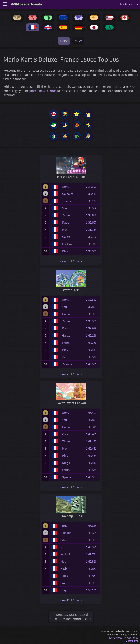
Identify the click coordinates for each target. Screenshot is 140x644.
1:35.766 (92, 237)
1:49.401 (92, 434)
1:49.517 (92, 463)
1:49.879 (92, 576)
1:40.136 (92, 335)
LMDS (66, 343)
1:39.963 (92, 314)
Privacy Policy (131, 638)
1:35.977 (92, 244)
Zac (65, 357)
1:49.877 (92, 569)
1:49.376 (92, 547)
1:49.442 (92, 441)
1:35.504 (92, 208)
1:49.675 (92, 470)
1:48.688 (92, 533)
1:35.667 (92, 222)
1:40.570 (92, 357)
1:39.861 (92, 307)
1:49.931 (92, 583)
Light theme (132, 641)
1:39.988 (92, 321)
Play (65, 251)
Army (66, 187)
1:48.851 (92, 420)
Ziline (66, 215)
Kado (66, 222)
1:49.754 (92, 554)
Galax (66, 237)
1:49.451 (92, 448)
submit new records (43, 91)
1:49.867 (92, 477)
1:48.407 (92, 413)
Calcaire (68, 194)
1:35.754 (92, 230)
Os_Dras (68, 244)
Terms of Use (115, 638)
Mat (65, 230)
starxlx (67, 201)
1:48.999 (92, 540)
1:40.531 (92, 350)
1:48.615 (92, 526)
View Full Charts (71, 261)
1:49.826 (92, 561)
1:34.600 (92, 187)
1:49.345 (92, 427)
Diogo (66, 463)
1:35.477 (92, 201)
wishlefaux (68, 554)
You (65, 208)
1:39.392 (92, 300)
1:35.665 (92, 215)
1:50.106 (92, 590)
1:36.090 (92, 251)
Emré (64, 583)
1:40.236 (92, 343)
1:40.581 (92, 364)
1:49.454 (92, 456)
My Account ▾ (129, 4)
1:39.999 (92, 328)
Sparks (67, 477)
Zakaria (67, 364)
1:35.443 (92, 194)
